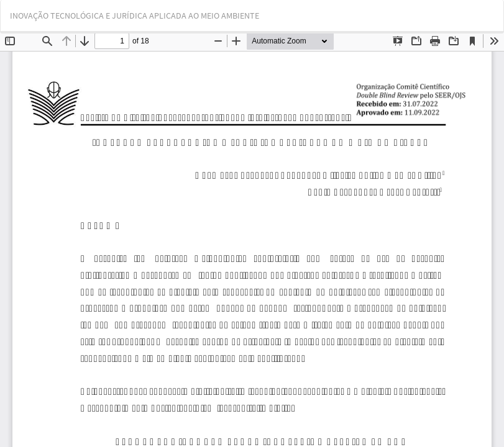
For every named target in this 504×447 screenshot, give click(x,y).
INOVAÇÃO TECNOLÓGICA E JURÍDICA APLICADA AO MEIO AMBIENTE (135, 16)
